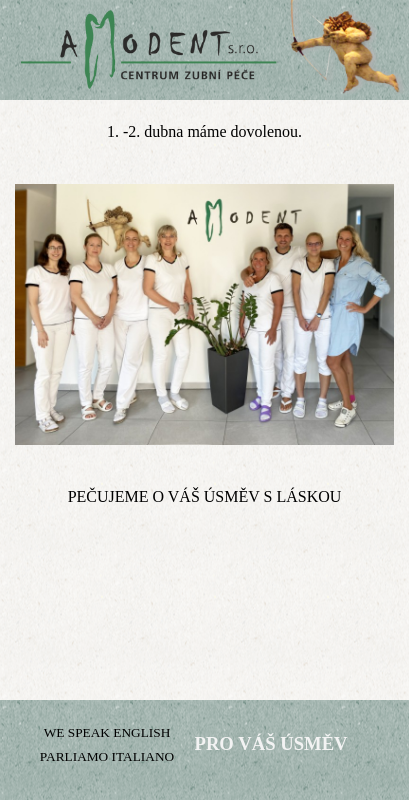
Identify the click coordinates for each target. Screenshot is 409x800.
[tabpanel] (204, 132)
